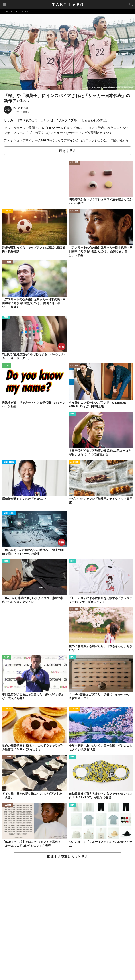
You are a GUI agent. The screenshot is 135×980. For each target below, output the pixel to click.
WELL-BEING (9, 462)
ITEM (6, 318)
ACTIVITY (7, 211)
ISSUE (6, 366)
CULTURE (74, 163)
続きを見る (67, 151)
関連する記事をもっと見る (67, 857)
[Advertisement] (67, 921)
